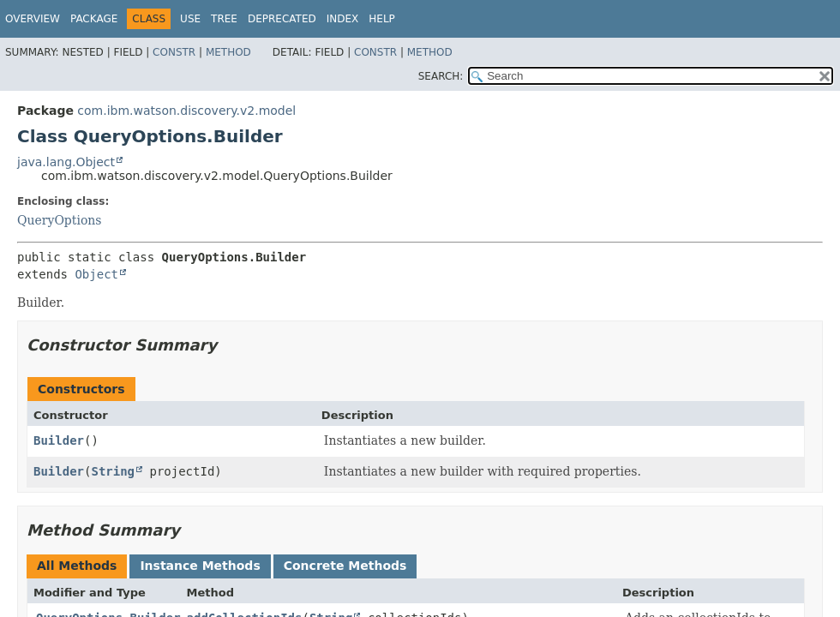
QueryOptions (60, 220)
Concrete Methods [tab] (345, 566)
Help (382, 19)
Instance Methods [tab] (200, 566)
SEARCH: (441, 76)
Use (190, 19)
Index (343, 19)
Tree (224, 19)
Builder (59, 440)
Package (94, 19)
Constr (174, 52)
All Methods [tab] (77, 566)
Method (228, 52)
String (113, 471)
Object (96, 274)
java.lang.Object (66, 162)
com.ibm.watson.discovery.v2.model (186, 111)
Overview (33, 19)
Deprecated (282, 19)
